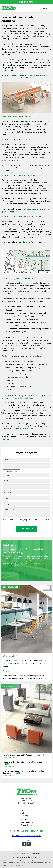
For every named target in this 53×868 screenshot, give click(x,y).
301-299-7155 (26, 2)
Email (7, 465)
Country (8, 492)
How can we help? (12, 510)
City (6, 481)
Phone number (11, 471)
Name (7, 460)
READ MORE (8, 758)
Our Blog (24, 816)
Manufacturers (27, 822)
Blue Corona (35, 857)
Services (24, 819)
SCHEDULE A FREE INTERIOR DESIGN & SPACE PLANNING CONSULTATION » (26, 77)
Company (8, 475)
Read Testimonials (41, 575)
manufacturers (26, 429)
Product (8, 498)
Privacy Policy (26, 825)
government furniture (30, 168)
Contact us (43, 62)
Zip (6, 486)
